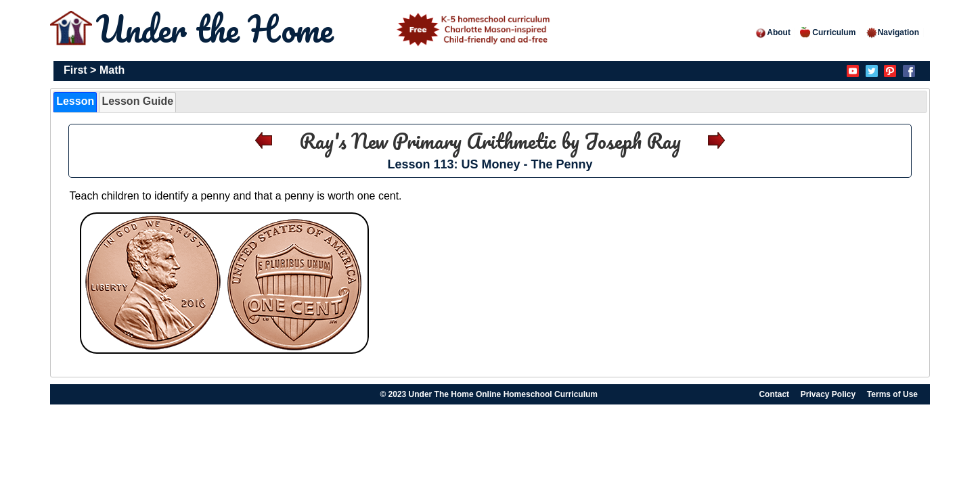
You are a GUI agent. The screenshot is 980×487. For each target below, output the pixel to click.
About (773, 32)
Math (112, 70)
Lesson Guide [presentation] (137, 101)
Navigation (892, 32)
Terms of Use (892, 394)
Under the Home (326, 29)
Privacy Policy (828, 394)
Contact (774, 394)
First (75, 70)
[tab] (75, 102)
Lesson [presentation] (75, 101)
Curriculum (828, 32)
